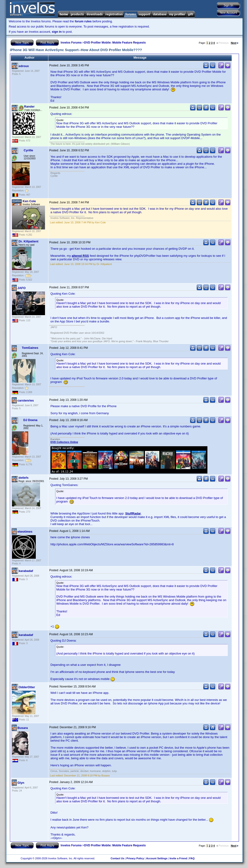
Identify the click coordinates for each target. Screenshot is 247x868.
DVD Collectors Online (64, 442)
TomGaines (30, 348)
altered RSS (80, 256)
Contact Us (117, 858)
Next (235, 43)
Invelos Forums (71, 43)
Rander (29, 106)
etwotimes (25, 532)
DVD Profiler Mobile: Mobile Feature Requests (115, 43)
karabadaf (26, 571)
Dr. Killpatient (29, 241)
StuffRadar (133, 513)
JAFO (22, 288)
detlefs (24, 478)
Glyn (21, 783)
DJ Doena (30, 420)
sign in (57, 32)
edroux (24, 66)
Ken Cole (29, 201)
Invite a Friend (178, 858)
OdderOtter (27, 687)
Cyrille (29, 150)
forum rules (83, 21)
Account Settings (157, 858)
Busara (23, 728)
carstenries (26, 400)
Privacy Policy (135, 858)
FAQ (192, 858)
